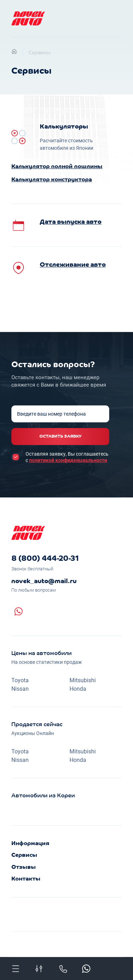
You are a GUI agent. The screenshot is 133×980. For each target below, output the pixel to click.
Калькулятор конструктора (52, 180)
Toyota (20, 680)
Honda (78, 688)
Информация (30, 844)
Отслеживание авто (73, 265)
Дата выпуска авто (71, 222)
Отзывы (24, 867)
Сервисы (40, 53)
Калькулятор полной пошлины (57, 167)
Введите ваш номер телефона (51, 414)
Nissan (20, 688)
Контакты (26, 879)
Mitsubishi (83, 680)
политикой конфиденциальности (68, 460)
